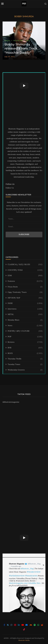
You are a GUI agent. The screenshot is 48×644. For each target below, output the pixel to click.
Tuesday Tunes (25, 364)
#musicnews (31, 576)
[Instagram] (11, 625)
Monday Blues (25, 320)
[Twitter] (8, 625)
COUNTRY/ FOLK (25, 270)
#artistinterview (17, 576)
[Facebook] (4, 625)
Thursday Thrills (25, 359)
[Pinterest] (15, 625)
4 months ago (16, 566)
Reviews (25, 342)
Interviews (25, 309)
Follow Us (10, 188)
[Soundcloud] (31, 625)
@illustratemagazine (11, 402)
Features (25, 281)
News (25, 326)
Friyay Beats (25, 287)
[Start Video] (24, 86)
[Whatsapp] (38, 625)
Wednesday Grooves (25, 370)
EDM (25, 276)
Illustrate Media (24, 640)
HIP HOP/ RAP (25, 298)
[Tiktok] (24, 629)
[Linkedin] (19, 625)
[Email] (26, 625)
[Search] (45, 4)
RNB (25, 348)
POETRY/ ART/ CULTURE (25, 331)
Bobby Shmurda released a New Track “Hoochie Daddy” (21, 48)
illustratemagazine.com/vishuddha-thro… (25, 583)
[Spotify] (35, 625)
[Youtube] (23, 625)
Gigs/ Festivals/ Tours (25, 292)
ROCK (25, 353)
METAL (25, 314)
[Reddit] (42, 625)
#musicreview (34, 572)
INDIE (25, 303)
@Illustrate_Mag (34, 564)
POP (25, 337)
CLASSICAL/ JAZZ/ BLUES (25, 265)
